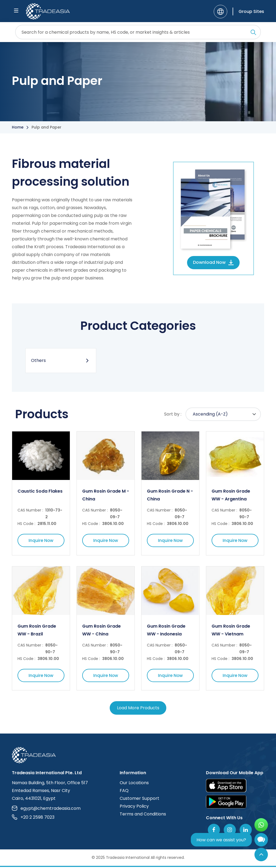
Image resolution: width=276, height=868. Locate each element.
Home (18, 127)
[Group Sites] (248, 11)
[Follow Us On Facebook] (214, 831)
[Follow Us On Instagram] (230, 831)
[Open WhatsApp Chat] (261, 825)
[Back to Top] (261, 855)
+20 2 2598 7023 (33, 818)
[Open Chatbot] (261, 841)
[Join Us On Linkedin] (246, 831)
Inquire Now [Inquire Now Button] (41, 541)
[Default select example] (223, 415)
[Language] (220, 12)
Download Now (213, 262)
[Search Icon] (253, 33)
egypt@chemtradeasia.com (46, 809)
